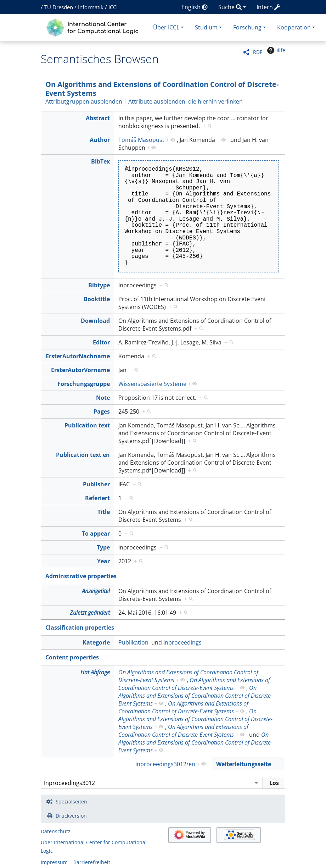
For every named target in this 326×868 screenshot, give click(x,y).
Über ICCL (166, 27)
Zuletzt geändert (90, 613)
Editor (101, 342)
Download (95, 321)
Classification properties (80, 627)
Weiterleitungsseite (244, 764)
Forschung (247, 27)
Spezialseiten (71, 801)
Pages (102, 411)
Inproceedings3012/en (165, 764)
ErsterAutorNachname (78, 356)
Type (103, 547)
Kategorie (96, 642)
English (195, 7)
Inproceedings (182, 642)
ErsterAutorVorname (80, 370)
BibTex (100, 161)
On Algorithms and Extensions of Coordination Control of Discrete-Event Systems (162, 89)
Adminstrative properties (81, 576)
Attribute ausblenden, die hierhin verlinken (186, 101)
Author (100, 140)
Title (104, 512)
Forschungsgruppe (84, 384)
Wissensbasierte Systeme (152, 384)
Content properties (72, 657)
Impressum (54, 862)
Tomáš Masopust (141, 140)
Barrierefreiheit (92, 862)
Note (103, 398)
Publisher (96, 484)
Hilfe (276, 50)
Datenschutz (56, 831)
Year (103, 561)
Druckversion (71, 816)
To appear (96, 533)
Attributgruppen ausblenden (84, 101)
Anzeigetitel (96, 591)
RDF (258, 52)
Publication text (87, 425)
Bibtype (99, 285)
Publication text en (83, 455)
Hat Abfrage (95, 672)
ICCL (114, 7)
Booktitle (97, 299)
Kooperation (294, 27)
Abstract (98, 118)
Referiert (97, 498)
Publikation (133, 642)
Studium (206, 27)
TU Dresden (59, 7)
